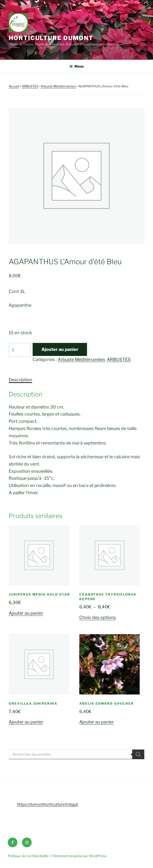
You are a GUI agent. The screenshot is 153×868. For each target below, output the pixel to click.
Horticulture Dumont (51, 38)
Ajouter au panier (60, 349)
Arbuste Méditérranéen (58, 86)
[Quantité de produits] (20, 350)
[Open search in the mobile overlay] (76, 754)
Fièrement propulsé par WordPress (79, 856)
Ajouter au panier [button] (26, 613)
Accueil (14, 86)
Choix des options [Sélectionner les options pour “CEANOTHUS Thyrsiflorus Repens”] (98, 617)
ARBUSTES (30, 86)
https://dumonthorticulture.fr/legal (47, 804)
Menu (76, 66)
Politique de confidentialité (28, 856)
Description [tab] (20, 380)
